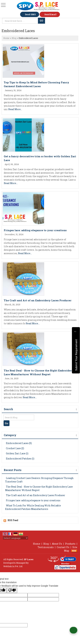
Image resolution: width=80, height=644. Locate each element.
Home (6, 38)
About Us (57, 544)
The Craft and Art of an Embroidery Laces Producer (38, 300)
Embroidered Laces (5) (19, 443)
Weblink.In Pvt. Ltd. (13, 566)
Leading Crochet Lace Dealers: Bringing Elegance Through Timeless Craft (39, 480)
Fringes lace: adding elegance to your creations (35, 230)
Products (70, 544)
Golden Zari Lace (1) (17, 453)
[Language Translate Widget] (16, 538)
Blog (14, 38)
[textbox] (21, 21)
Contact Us (63, 547)
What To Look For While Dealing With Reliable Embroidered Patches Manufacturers (33, 507)
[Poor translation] (12, 590)
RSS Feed (13, 520)
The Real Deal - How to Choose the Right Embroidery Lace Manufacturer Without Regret (39, 488)
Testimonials (46, 547)
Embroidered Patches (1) (20, 459)
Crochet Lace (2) (15, 448)
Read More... (15, 109)
